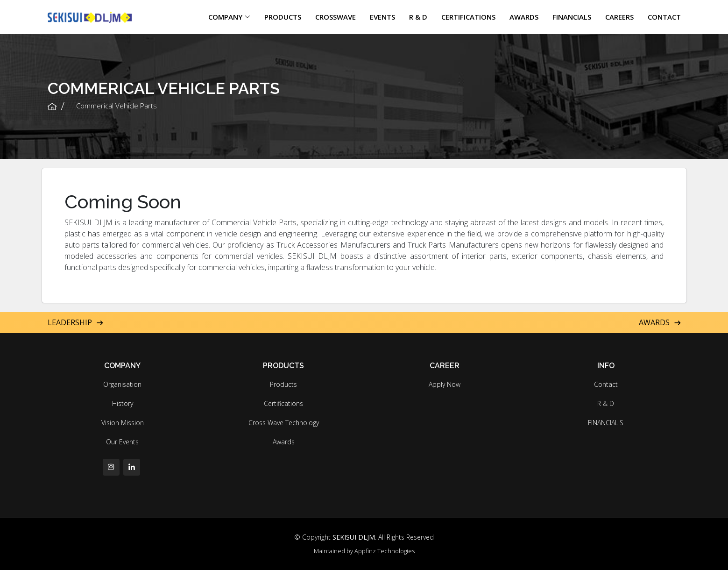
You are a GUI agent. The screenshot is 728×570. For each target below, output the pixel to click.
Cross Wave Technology (284, 423)
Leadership (75, 322)
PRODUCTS (283, 17)
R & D (418, 17)
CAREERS (619, 17)
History (123, 404)
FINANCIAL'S (606, 423)
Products (283, 385)
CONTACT (664, 17)
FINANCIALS (572, 17)
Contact (606, 385)
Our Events (122, 442)
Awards (660, 322)
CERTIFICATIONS (468, 17)
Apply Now (445, 385)
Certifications (283, 404)
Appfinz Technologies (385, 551)
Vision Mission (123, 423)
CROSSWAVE (336, 17)
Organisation (122, 385)
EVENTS (382, 17)
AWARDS (524, 17)
